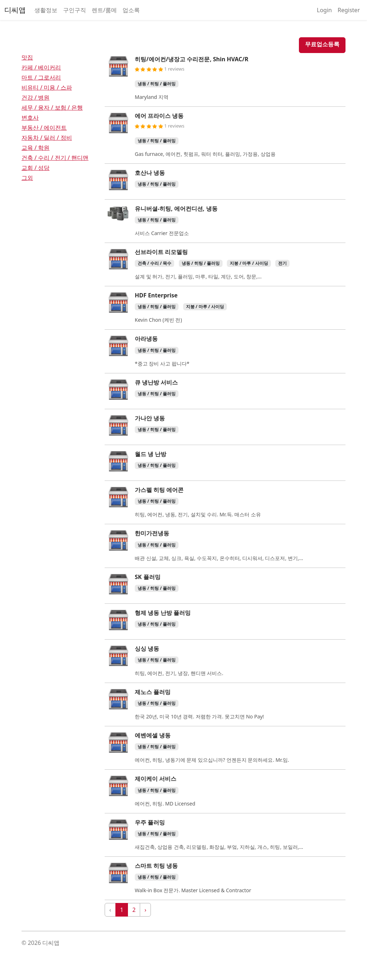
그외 (27, 178)
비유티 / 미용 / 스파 (47, 87)
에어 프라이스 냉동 (159, 116)
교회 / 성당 (35, 168)
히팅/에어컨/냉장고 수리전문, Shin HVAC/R (192, 59)
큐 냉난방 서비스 (156, 382)
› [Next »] (145, 910)
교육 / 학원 (35, 148)
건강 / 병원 (35, 97)
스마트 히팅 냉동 (156, 866)
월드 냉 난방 (151, 454)
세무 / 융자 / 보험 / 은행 (52, 107)
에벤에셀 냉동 (153, 735)
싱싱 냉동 (147, 649)
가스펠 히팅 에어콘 (159, 490)
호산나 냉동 (150, 173)
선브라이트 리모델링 (161, 252)
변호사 (30, 118)
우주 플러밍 (150, 822)
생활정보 (46, 10)
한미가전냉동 (152, 533)
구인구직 (75, 10)
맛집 (27, 57)
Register (349, 10)
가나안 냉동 (150, 418)
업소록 (131, 10)
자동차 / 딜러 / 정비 (47, 138)
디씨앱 (15, 10)
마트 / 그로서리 (41, 77)
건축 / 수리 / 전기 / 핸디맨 (55, 158)
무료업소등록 (322, 44)
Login (324, 10)
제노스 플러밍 (153, 692)
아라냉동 (146, 339)
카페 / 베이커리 (41, 67)
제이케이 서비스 (156, 779)
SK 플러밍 (148, 577)
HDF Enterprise (156, 295)
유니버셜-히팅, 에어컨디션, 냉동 (176, 209)
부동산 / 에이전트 (44, 128)
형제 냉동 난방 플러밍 (163, 613)
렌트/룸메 (104, 10)
